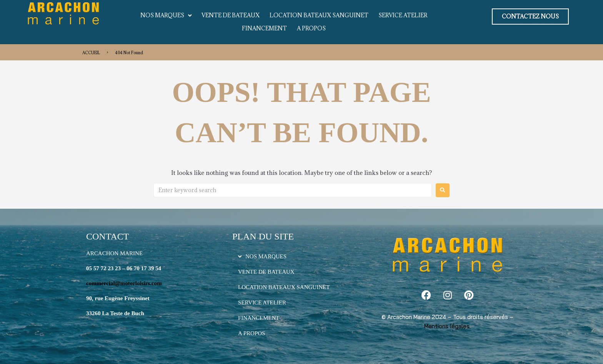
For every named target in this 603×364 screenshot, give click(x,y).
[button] (530, 17)
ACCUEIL (91, 53)
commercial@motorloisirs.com (124, 283)
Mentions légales (447, 326)
